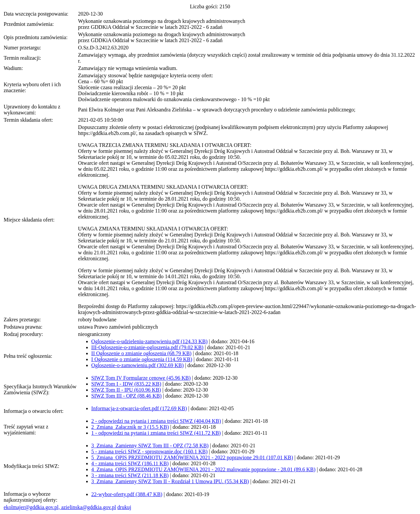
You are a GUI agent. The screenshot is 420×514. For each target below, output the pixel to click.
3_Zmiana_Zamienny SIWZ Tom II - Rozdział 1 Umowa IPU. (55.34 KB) (170, 481)
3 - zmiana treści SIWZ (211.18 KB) (130, 475)
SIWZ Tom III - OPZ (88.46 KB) (127, 396)
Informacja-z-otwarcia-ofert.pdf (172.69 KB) (139, 408)
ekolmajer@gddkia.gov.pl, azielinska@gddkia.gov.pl (60, 507)
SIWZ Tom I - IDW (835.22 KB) (126, 384)
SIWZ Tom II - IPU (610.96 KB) (126, 390)
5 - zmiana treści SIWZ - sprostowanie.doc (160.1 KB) (150, 451)
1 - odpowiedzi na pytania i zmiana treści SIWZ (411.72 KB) (156, 433)
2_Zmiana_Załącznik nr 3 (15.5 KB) (130, 427)
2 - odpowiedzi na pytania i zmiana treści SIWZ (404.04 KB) (156, 421)
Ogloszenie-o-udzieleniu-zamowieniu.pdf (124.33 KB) (150, 341)
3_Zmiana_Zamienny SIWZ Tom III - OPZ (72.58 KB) (150, 446)
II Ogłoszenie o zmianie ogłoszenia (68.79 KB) (142, 353)
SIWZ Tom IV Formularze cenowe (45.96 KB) (141, 378)
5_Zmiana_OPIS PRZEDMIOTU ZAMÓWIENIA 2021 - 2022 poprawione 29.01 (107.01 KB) (192, 457)
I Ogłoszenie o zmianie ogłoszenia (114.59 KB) (142, 359)
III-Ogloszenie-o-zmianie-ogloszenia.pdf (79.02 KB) (148, 347)
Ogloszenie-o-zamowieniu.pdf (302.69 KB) (138, 365)
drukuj (124, 507)
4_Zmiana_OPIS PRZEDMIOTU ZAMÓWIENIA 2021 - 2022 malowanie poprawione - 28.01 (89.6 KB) (204, 469)
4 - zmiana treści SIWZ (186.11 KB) (130, 463)
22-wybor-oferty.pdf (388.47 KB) (127, 494)
